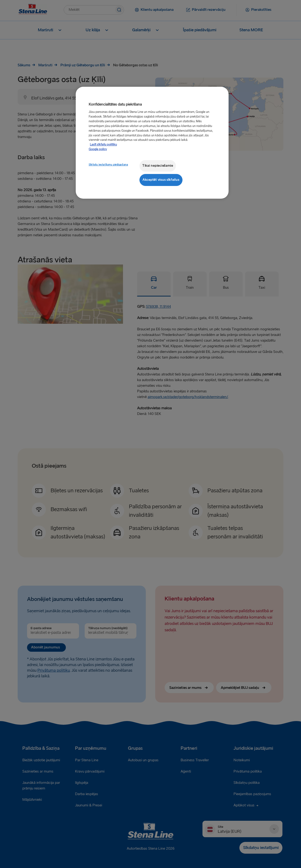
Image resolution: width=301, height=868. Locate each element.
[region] (152, 143)
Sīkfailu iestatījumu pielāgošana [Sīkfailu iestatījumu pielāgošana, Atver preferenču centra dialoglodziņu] (108, 165)
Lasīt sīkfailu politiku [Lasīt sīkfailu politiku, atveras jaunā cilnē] (103, 145)
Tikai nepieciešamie (158, 166)
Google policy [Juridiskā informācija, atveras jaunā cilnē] (98, 149)
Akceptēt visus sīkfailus (161, 180)
